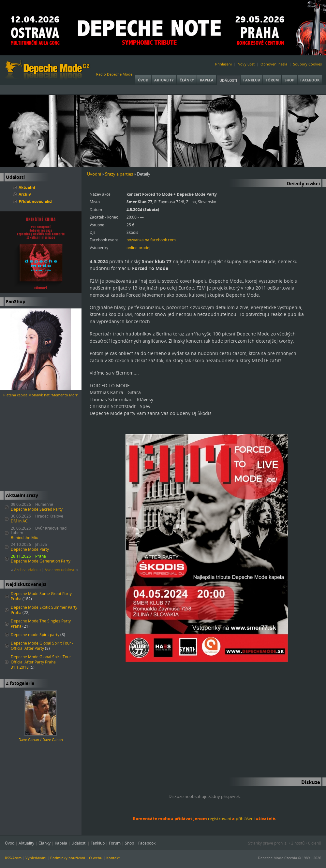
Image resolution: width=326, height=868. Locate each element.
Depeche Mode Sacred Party (37, 509)
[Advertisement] (41, 445)
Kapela (207, 80)
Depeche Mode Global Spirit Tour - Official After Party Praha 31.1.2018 (42, 662)
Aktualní (27, 187)
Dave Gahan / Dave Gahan (41, 740)
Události (228, 80)
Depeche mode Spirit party (35, 635)
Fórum (272, 80)
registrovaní (220, 818)
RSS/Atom (13, 858)
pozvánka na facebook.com (151, 240)
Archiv (25, 194)
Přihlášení (223, 64)
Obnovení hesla (274, 64)
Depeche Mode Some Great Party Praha (41, 596)
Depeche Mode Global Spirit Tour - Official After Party (42, 646)
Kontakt (113, 858)
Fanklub (252, 80)
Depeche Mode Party (30, 549)
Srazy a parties (119, 174)
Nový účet (246, 64)
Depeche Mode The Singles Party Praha (41, 624)
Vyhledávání (36, 858)
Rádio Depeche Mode (114, 74)
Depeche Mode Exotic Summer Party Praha (44, 610)
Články (187, 80)
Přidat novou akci (36, 201)
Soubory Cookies (307, 64)
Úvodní (94, 174)
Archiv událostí (27, 570)
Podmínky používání (68, 858)
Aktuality (164, 80)
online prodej (138, 248)
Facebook (310, 80)
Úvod (143, 80)
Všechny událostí (60, 570)
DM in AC (19, 521)
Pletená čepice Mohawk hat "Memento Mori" (41, 395)
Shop (289, 80)
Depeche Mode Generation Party (41, 561)
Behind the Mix (24, 538)
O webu (96, 858)
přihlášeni (245, 818)
